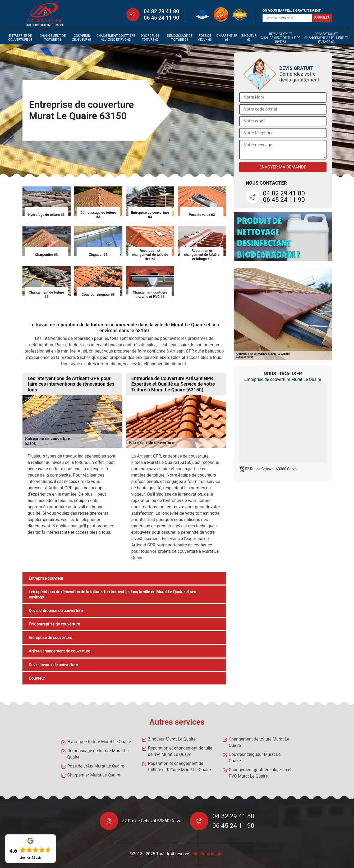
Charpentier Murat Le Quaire (94, 775)
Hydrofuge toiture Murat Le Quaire (99, 742)
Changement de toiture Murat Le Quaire (259, 742)
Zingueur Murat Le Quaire (172, 739)
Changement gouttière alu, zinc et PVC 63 (116, 38)
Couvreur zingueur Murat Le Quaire (255, 758)
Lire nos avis (31, 858)
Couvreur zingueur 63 (82, 38)
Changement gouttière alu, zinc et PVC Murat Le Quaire (260, 773)
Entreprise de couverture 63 (20, 38)
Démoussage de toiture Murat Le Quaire (98, 754)
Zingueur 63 (249, 38)
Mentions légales (208, 854)
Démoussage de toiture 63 (180, 38)
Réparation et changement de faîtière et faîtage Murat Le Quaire (180, 767)
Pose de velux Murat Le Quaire (96, 766)
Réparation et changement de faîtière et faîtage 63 (326, 38)
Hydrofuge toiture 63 (150, 38)
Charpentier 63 (227, 38)
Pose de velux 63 (205, 38)
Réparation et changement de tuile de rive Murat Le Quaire (180, 751)
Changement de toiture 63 (53, 38)
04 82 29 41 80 (161, 11)
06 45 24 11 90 (161, 18)
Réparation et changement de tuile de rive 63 (281, 38)
